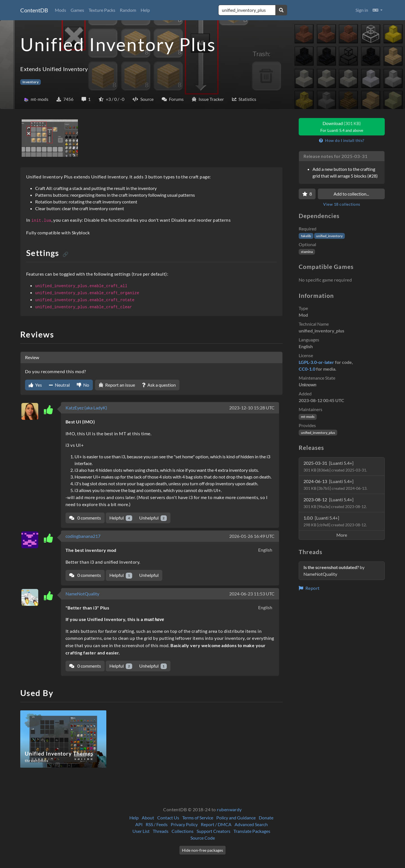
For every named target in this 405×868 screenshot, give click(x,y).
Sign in (362, 10)
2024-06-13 (335, 485)
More (342, 535)
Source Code (203, 838)
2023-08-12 (335, 503)
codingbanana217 (83, 536)
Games (77, 10)
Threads (161, 831)
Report (309, 588)
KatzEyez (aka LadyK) (86, 408)
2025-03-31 (335, 466)
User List (141, 831)
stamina (307, 252)
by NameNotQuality (334, 571)
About (148, 818)
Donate (266, 818)
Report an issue (117, 385)
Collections (183, 831)
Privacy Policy (184, 824)
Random (128, 10)
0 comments (85, 518)
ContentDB (34, 10)
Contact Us (168, 818)
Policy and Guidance (236, 818)
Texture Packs (102, 10)
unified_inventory (329, 236)
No (83, 385)
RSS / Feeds (157, 824)
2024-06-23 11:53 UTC (252, 594)
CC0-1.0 (307, 369)
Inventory (31, 82)
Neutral (59, 385)
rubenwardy (229, 809)
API (139, 824)
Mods (60, 10)
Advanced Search (251, 824)
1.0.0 (335, 521)
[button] (378, 10)
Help (145, 10)
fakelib (306, 236)
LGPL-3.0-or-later (316, 362)
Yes (35, 385)
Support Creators (213, 831)
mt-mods (308, 417)
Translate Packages (252, 831)
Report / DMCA (216, 824)
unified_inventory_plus (318, 433)
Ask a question (159, 385)
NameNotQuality (82, 594)
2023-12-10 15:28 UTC (252, 408)
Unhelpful (153, 518)
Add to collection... (351, 194)
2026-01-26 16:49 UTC (252, 536)
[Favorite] (307, 194)
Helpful (121, 518)
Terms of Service (198, 818)
